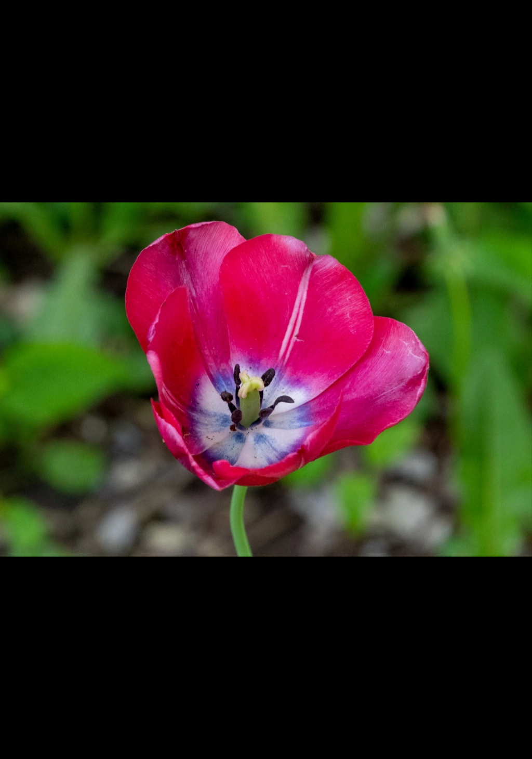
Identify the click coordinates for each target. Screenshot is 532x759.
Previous (26, 379)
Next (512, 379)
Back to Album (36, 14)
